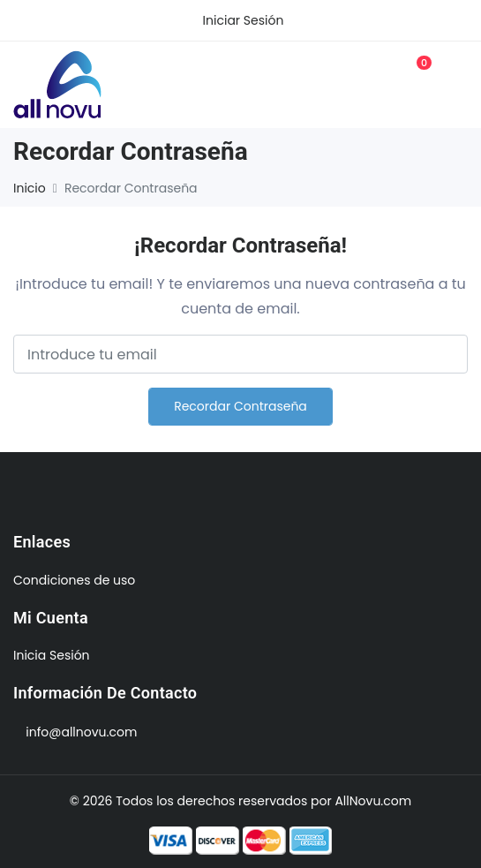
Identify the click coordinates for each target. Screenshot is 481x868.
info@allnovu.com (81, 732)
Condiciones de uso (74, 580)
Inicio (30, 188)
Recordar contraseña (240, 406)
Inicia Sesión (52, 655)
